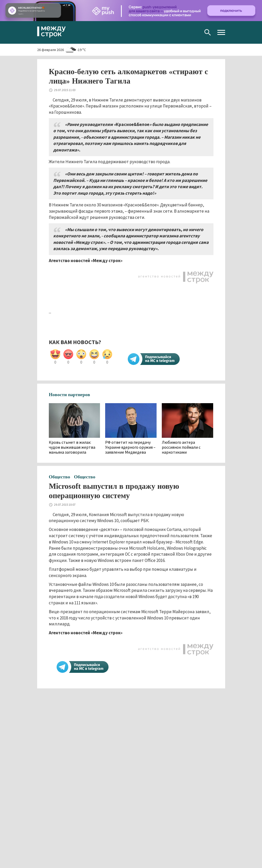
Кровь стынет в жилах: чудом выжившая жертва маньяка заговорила (72, 447)
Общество (59, 477)
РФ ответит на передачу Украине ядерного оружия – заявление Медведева (130, 447)
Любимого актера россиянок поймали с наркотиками (181, 447)
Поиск (208, 32)
